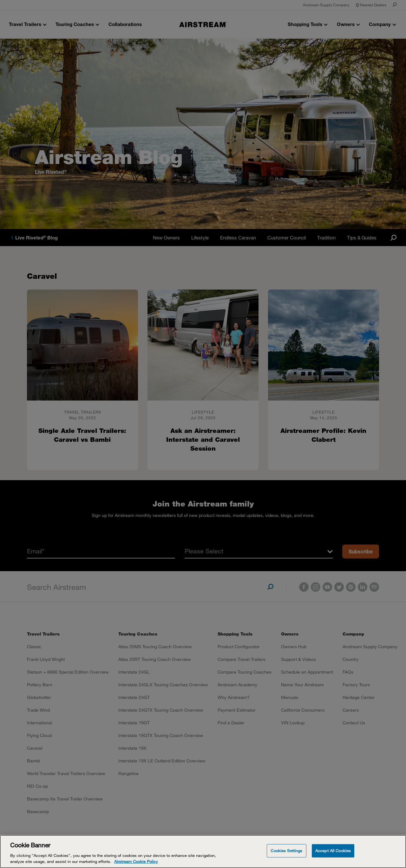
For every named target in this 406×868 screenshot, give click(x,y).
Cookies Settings (286, 851)
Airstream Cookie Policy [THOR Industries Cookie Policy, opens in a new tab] (136, 861)
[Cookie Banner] (203, 852)
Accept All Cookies (333, 851)
